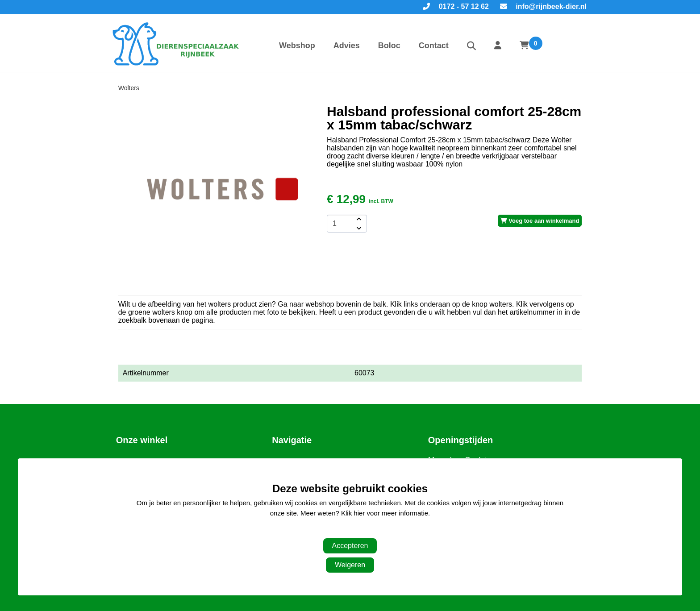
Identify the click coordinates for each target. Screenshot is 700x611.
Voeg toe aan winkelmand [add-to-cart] (540, 221)
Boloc (389, 46)
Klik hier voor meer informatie (385, 513)
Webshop (297, 46)
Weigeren (350, 565)
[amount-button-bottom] (358, 228)
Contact (434, 46)
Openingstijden (461, 440)
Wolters (129, 88)
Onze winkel (142, 440)
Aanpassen (345, 531)
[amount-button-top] (358, 219)
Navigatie (292, 440)
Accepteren (350, 546)
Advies (347, 46)
